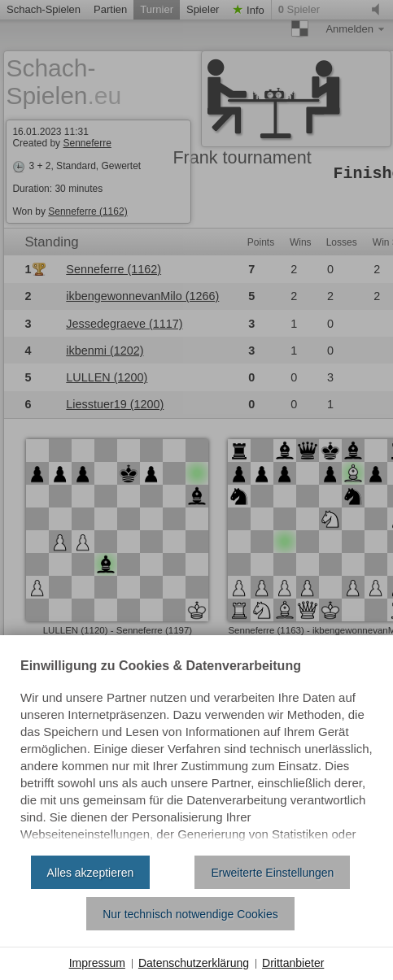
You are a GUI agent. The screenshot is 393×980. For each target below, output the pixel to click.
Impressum (97, 963)
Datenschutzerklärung (194, 963)
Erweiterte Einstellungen (272, 873)
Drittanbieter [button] (293, 963)
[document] (196, 751)
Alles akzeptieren (91, 873)
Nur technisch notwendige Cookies (190, 914)
